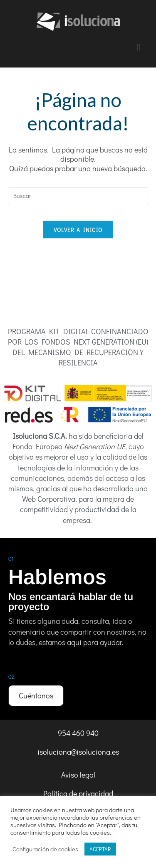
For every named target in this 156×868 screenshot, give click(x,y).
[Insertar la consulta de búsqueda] (78, 196)
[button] (139, 47)
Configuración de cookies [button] (45, 849)
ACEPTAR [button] (100, 849)
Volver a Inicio (78, 230)
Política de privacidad (78, 793)
